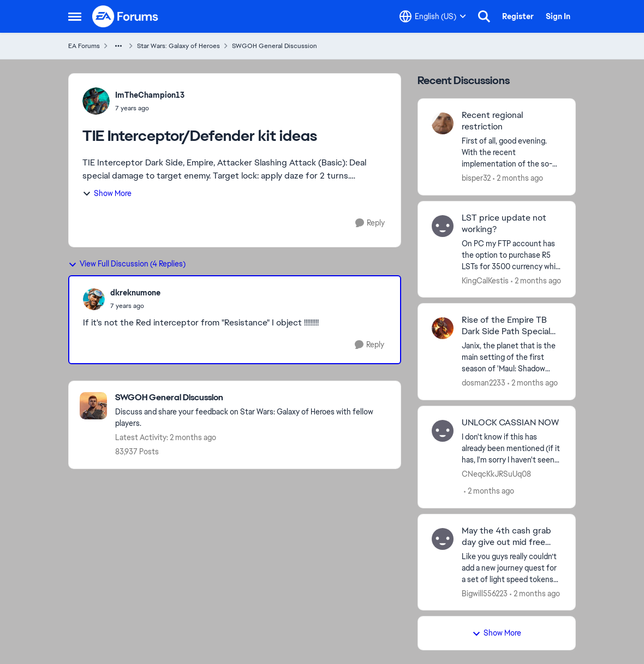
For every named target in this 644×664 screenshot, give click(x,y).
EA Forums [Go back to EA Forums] (84, 46)
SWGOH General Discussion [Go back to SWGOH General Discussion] (275, 46)
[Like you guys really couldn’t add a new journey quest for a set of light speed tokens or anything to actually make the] (512, 568)
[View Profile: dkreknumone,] (94, 299)
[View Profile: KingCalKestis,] (443, 226)
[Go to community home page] (126, 16)
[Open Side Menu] (75, 16)
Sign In (558, 16)
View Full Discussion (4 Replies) (127, 264)
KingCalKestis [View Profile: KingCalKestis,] (485, 280)
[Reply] (370, 223)
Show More (107, 193)
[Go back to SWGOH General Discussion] (252, 398)
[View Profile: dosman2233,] (443, 328)
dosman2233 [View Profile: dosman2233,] (484, 383)
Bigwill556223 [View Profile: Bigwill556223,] (485, 593)
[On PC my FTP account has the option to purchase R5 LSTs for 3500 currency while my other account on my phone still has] (512, 255)
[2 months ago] (518, 178)
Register (518, 16)
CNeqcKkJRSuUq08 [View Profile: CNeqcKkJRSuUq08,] (496, 474)
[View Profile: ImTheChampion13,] (96, 101)
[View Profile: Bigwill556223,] (443, 539)
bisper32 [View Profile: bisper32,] (476, 178)
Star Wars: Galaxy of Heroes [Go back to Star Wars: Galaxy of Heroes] (178, 46)
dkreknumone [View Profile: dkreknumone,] (135, 293)
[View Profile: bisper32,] (443, 123)
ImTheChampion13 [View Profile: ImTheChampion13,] (150, 95)
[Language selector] (433, 16)
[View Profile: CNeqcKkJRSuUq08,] (443, 431)
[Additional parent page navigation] (118, 46)
